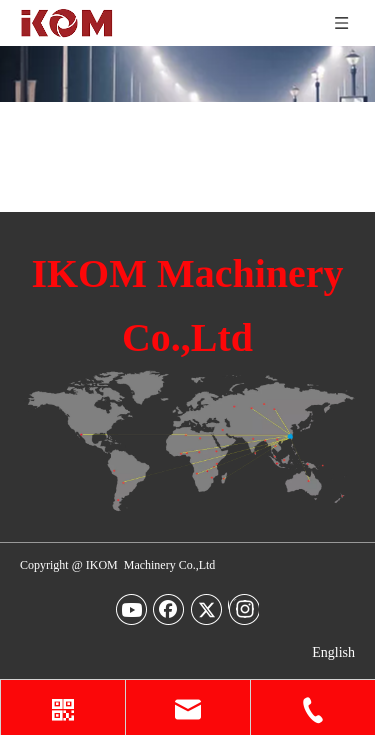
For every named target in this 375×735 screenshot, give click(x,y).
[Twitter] (207, 609)
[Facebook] (169, 609)
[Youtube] (132, 609)
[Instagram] (243, 609)
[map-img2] (187, 441)
